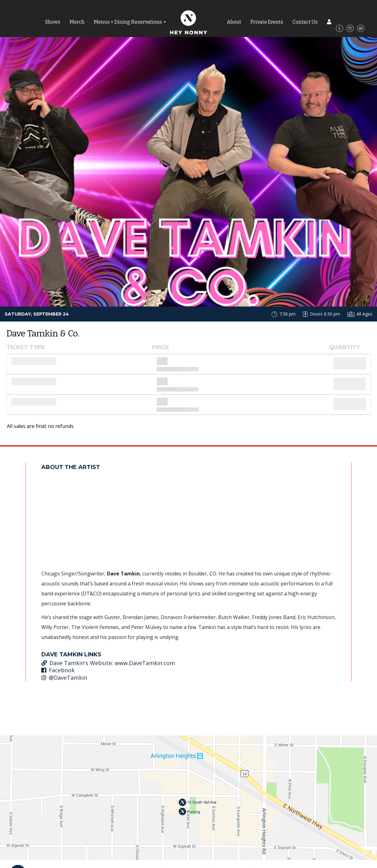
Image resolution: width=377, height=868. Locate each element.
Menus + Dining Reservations (128, 22)
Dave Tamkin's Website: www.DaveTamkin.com (108, 663)
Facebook (58, 670)
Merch (77, 22)
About (234, 22)
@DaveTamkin (64, 678)
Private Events (267, 22)
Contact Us (305, 22)
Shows (53, 22)
